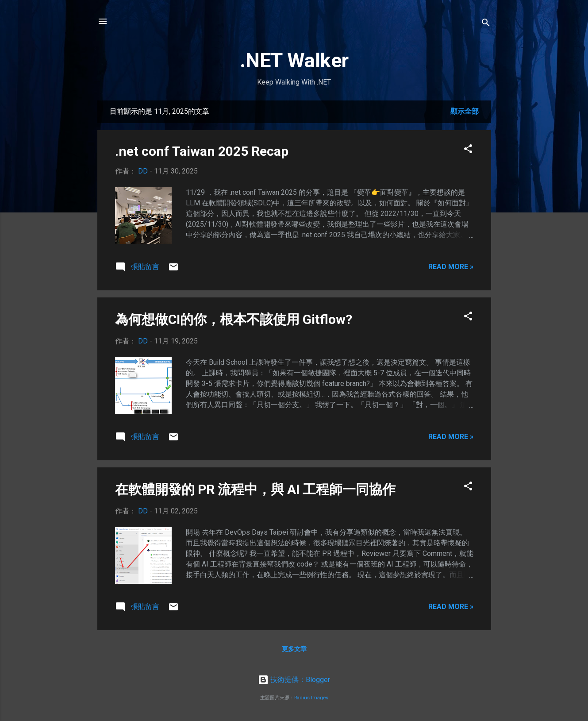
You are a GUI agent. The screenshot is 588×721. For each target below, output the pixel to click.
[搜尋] (486, 24)
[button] (468, 150)
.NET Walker (294, 60)
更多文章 (294, 649)
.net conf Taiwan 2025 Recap (202, 151)
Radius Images (311, 698)
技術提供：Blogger (294, 680)
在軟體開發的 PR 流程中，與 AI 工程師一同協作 (255, 489)
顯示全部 (465, 111)
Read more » (451, 267)
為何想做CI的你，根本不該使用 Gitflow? (234, 319)
